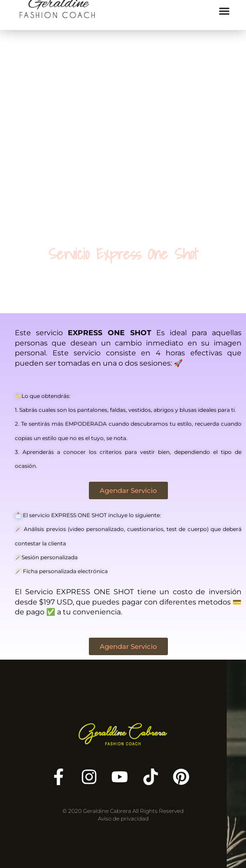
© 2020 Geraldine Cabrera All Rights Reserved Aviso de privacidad (123, 815)
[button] (224, 11)
